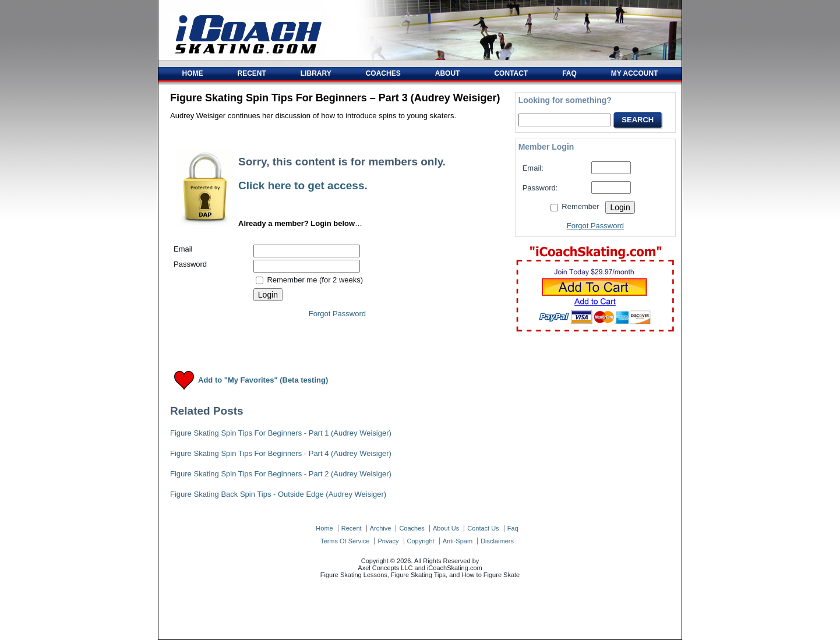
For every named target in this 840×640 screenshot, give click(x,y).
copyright (421, 541)
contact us (483, 528)
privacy (388, 541)
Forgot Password (337, 314)
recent (352, 528)
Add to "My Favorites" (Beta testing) (263, 381)
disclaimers (497, 541)
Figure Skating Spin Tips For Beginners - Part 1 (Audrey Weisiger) (281, 433)
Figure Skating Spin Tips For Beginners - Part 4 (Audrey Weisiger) (281, 453)
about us (446, 528)
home (324, 528)
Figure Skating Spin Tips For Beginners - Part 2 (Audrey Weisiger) (281, 474)
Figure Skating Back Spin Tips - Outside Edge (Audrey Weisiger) (278, 494)
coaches (412, 528)
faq (513, 528)
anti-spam (458, 541)
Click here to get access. (303, 185)
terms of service (345, 541)
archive (381, 528)
